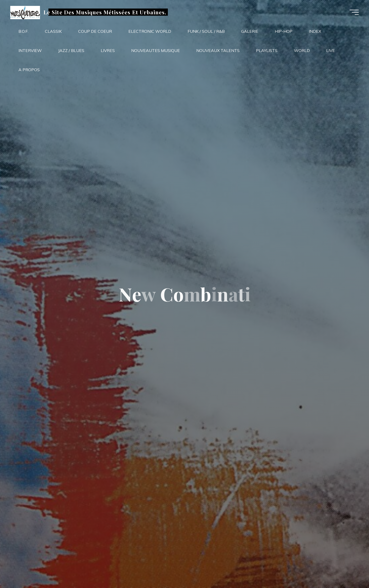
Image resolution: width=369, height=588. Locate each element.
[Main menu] (354, 12)
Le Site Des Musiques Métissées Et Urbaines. (105, 12)
